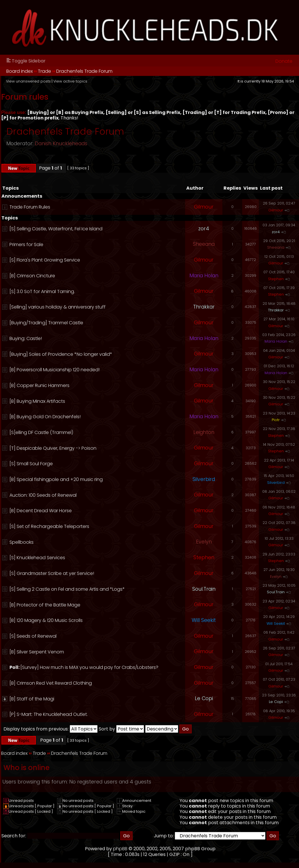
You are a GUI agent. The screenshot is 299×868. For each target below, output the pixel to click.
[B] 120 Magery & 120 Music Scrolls (46, 620)
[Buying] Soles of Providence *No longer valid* (61, 354)
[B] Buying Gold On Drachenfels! (45, 417)
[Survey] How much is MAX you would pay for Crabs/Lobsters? (89, 667)
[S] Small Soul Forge (31, 464)
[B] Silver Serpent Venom (37, 652)
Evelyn (204, 542)
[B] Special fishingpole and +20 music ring (56, 479)
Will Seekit (204, 620)
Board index (20, 71)
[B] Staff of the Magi (32, 699)
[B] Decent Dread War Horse (41, 511)
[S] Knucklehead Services (37, 558)
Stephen (276, 279)
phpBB (120, 849)
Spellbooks (22, 542)
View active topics (70, 81)
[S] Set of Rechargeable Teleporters (49, 526)
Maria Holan (204, 276)
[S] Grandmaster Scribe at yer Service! (52, 573)
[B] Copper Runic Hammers (39, 385)
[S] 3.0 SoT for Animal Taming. (42, 291)
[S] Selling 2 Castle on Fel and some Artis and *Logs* (67, 589)
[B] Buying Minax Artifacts (37, 401)
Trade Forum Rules (30, 207)
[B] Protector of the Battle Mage (45, 605)
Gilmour (204, 207)
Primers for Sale (26, 245)
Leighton (204, 432)
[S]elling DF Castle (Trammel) (41, 432)
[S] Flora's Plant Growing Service (45, 260)
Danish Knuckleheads (61, 144)
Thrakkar (204, 307)
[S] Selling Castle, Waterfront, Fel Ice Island (56, 229)
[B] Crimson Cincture (32, 276)
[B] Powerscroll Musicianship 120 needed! (55, 370)
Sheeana (204, 244)
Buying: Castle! (26, 338)
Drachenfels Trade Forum (84, 71)
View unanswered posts (28, 81)
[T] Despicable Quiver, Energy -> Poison (53, 448)
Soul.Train (204, 589)
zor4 (204, 229)
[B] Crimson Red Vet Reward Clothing (51, 683)
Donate (284, 61)
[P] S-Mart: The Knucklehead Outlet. (49, 714)
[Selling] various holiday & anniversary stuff (58, 307)
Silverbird (204, 479)
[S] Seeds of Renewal (33, 636)
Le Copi (204, 698)
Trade (44, 71)
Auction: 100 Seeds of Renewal (43, 495)
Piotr (276, 420)
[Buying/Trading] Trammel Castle (46, 323)
